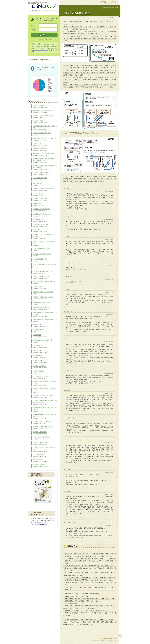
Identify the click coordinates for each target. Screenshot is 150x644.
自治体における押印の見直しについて (44, 272)
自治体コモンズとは (108, 2)
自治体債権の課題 (41, 372)
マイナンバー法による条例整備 (42, 423)
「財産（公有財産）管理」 (41, 443)
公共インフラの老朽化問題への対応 (43, 117)
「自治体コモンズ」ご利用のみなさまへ (40, 60)
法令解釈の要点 (41, 184)
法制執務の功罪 (41, 346)
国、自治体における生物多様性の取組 (44, 155)
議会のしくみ (41, 351)
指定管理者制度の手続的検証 (41, 308)
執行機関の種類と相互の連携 (41, 303)
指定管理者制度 (41, 461)
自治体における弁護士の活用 (41, 277)
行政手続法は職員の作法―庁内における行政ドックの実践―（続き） (45, 161)
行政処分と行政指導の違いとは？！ (43, 428)
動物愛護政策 (41, 205)
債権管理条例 (41, 326)
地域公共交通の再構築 (41, 149)
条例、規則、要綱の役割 (41, 179)
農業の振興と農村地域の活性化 (42, 134)
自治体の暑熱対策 (41, 122)
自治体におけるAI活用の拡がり (42, 174)
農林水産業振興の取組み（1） (42, 215)
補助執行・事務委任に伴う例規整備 (43, 293)
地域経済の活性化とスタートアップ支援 (44, 139)
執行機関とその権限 (41, 466)
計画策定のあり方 (41, 220)
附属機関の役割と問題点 (41, 433)
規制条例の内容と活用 (41, 367)
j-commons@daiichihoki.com (40, 50)
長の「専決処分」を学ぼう (41, 377)
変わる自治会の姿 (41, 194)
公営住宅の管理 (41, 288)
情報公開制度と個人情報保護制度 (42, 341)
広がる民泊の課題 (38, 331)
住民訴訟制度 (41, 336)
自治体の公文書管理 (41, 106)
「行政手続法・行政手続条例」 (42, 438)
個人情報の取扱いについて (109, 638)
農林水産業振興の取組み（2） (42, 210)
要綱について (41, 231)
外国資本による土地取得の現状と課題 (44, 112)
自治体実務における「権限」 (41, 225)
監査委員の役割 (41, 357)
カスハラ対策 (41, 144)
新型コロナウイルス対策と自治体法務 (44, 283)
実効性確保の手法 (41, 362)
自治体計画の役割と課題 (40, 260)
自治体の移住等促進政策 (41, 200)
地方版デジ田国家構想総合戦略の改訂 (44, 189)
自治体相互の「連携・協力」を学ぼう (44, 396)
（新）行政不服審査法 (41, 455)
